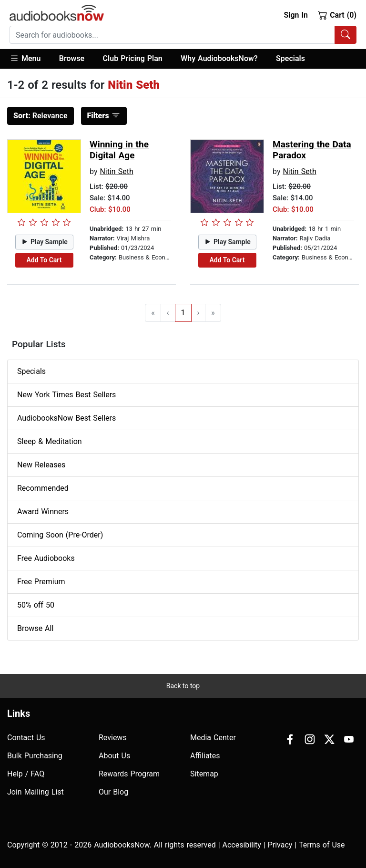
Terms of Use (322, 845)
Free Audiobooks (46, 558)
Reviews (113, 738)
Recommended (43, 488)
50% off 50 (36, 605)
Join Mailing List (36, 792)
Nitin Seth (116, 171)
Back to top (183, 686)
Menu (25, 58)
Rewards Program (129, 774)
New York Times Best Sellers (66, 395)
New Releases (41, 465)
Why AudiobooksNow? (219, 58)
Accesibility (242, 845)
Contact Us (26, 738)
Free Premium (41, 582)
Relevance (41, 116)
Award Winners (43, 511)
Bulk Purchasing (35, 756)
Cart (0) (337, 15)
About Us (114, 756)
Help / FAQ (26, 774)
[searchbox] (172, 35)
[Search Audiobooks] (346, 35)
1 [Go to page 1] (183, 313)
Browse (72, 58)
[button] (30, 59)
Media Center (213, 738)
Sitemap (204, 774)
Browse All (35, 628)
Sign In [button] (295, 15)
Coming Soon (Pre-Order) (60, 535)
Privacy (280, 845)
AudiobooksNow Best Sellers (66, 418)
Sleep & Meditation (50, 441)
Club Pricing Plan (133, 58)
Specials (290, 58)
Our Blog (113, 792)
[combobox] (183, 35)
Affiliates (205, 756)
